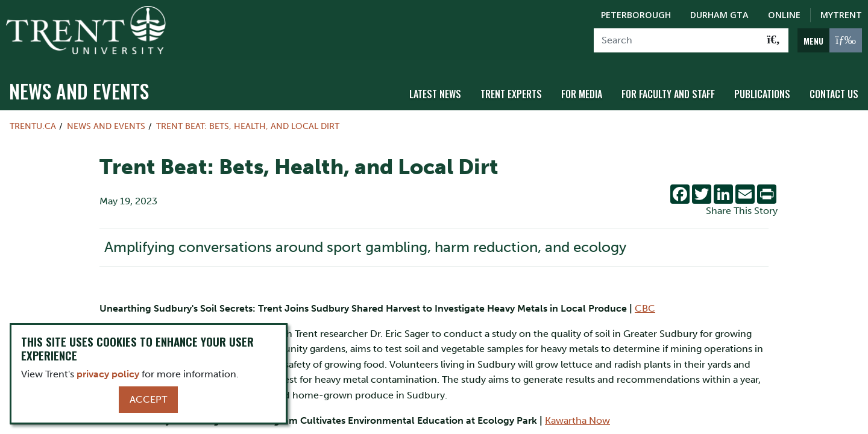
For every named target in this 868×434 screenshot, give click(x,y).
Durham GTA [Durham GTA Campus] (719, 15)
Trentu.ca (33, 124)
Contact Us (834, 92)
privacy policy (108, 374)
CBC (645, 307)
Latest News (435, 92)
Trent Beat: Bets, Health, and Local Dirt (248, 124)
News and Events (79, 89)
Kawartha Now (577, 418)
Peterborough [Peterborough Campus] (636, 15)
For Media (582, 92)
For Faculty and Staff (668, 92)
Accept (148, 399)
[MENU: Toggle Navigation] (830, 40)
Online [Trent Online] (784, 15)
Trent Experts (511, 92)
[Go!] (774, 40)
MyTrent (841, 15)
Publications (762, 92)
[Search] (677, 40)
